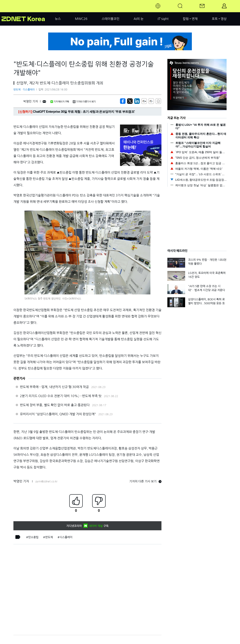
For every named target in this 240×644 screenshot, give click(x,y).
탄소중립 (33, 537)
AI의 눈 (139, 19)
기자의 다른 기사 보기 (145, 481)
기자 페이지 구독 (60, 102)
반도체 (49, 537)
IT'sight (163, 19)
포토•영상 (219, 19)
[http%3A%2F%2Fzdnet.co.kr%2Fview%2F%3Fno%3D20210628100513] (137, 101)
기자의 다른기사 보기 (84, 102)
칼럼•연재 (190, 19)
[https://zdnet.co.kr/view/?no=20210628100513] (123, 101)
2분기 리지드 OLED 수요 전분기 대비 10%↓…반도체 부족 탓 (61, 396)
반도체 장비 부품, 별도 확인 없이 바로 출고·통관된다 (55, 405)
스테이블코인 (111, 19)
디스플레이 (66, 537)
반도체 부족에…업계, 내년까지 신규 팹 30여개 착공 (54, 387)
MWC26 (81, 19)
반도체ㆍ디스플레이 (24, 90)
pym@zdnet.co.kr (46, 481)
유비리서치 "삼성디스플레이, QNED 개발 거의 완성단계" (58, 414)
